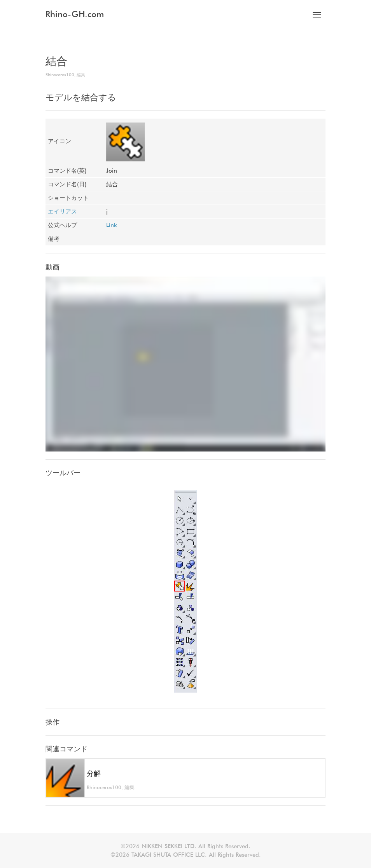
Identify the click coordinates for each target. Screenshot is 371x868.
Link (112, 225)
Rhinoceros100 (60, 75)
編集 (81, 75)
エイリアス (62, 212)
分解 (94, 773)
